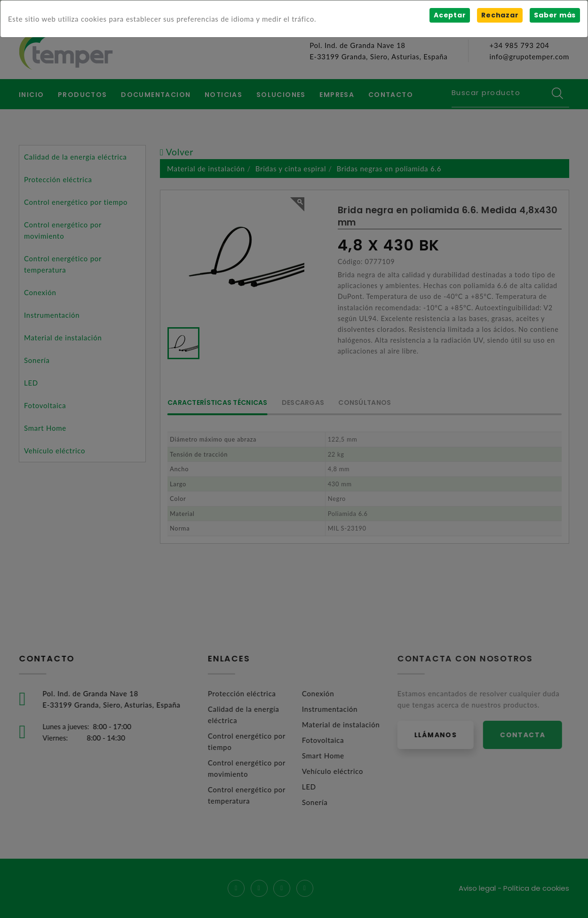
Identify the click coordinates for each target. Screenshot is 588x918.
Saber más (555, 15)
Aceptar (450, 15)
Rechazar (500, 15)
